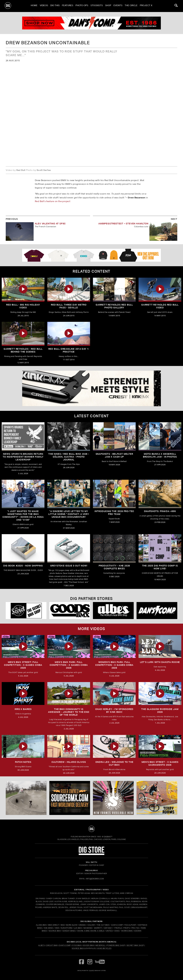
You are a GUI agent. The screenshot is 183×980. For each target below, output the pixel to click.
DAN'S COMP (117, 925)
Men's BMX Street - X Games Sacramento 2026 (160, 763)
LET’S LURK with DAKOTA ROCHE (160, 662)
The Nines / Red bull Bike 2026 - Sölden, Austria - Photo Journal (69, 457)
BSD (63, 925)
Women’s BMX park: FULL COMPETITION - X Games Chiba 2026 (114, 665)
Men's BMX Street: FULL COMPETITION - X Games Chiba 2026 (23, 665)
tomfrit (91, 970)
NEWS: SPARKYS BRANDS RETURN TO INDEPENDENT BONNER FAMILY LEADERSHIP (23, 457)
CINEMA (82, 925)
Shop (108, 6)
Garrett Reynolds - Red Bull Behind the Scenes (23, 350)
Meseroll (101, 945)
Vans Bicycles (104, 948)
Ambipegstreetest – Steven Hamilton (123, 224)
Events (118, 6)
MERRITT (98, 928)
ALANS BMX (41, 925)
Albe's (41, 945)
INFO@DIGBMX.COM (95, 879)
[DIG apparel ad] (91, 255)
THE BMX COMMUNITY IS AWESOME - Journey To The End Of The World (69, 712)
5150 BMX (77, 945)
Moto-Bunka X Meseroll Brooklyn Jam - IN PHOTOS (160, 455)
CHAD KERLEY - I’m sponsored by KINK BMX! (114, 711)
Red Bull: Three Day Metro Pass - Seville (69, 306)
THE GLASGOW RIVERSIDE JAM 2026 (160, 711)
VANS (117, 931)
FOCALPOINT (130, 925)
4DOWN (138, 931)
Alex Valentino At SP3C (50, 224)
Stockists (97, 6)
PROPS (127, 928)
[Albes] (113, 611)
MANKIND (88, 928)
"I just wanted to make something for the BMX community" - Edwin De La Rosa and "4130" (23, 516)
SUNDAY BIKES (69, 931)
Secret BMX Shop (135, 945)
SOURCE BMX (55, 931)
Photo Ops (82, 6)
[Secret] (26, 611)
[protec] (26, 798)
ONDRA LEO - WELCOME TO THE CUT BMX (114, 763)
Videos (44, 6)
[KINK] (91, 388)
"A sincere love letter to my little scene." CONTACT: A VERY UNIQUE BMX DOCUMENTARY (69, 514)
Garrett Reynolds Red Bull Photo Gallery (114, 306)
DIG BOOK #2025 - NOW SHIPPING (23, 566)
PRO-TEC (135, 928)
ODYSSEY (108, 928)
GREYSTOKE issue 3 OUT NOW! (69, 566)
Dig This (55, 6)
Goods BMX (88, 945)
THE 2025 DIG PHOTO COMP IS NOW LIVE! (160, 567)
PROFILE (118, 928)
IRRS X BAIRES (23, 709)
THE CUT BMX (103, 925)
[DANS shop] (157, 611)
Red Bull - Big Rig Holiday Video (23, 306)
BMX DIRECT (54, 925)
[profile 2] (157, 798)
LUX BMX (78, 928)
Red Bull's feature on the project (53, 201)
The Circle (131, 6)
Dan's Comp (65, 945)
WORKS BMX (127, 931)
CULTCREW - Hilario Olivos (69, 762)
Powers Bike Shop (116, 945)
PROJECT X (146, 6)
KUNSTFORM (67, 928)
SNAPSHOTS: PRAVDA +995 (160, 511)
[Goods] (70, 611)
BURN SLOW (72, 925)
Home (34, 6)
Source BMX (78, 948)
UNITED (109, 931)
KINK (57, 928)
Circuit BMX (52, 945)
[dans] (91, 23)
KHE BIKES (49, 928)
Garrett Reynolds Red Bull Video (160, 306)
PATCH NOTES (23, 762)
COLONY (91, 925)
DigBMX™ (108, 837)
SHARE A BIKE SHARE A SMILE (91, 931)
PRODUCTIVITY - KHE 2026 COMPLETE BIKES (114, 567)
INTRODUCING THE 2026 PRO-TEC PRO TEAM (114, 513)
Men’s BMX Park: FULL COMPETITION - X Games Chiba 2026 (69, 665)
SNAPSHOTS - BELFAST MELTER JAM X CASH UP (114, 455)
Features (68, 6)
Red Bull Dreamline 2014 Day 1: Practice (69, 350)
